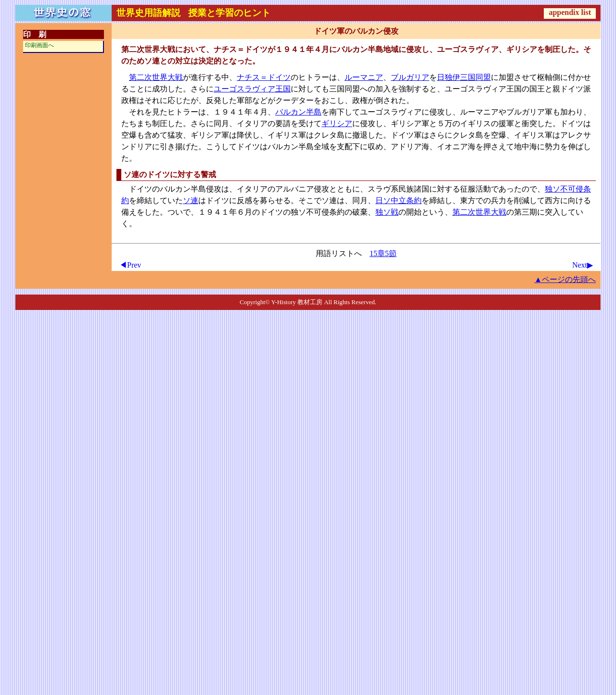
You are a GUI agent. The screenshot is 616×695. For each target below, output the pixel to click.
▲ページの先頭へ (565, 279)
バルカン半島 (298, 112)
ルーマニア (364, 77)
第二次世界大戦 (156, 77)
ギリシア (337, 123)
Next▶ (583, 265)
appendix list (570, 12)
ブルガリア (410, 77)
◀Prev (130, 265)
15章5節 (383, 253)
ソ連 (191, 200)
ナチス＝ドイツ (264, 77)
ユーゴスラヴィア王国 (252, 89)
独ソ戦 (387, 212)
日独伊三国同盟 (464, 77)
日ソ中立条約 (398, 200)
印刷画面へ (39, 45)
